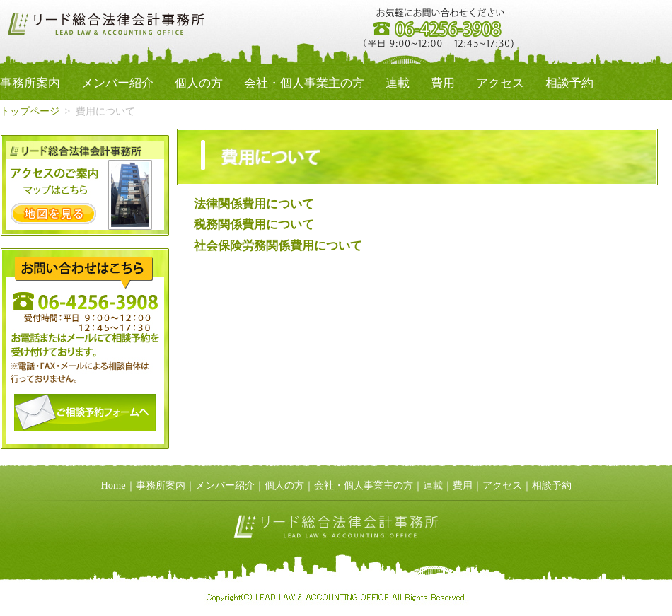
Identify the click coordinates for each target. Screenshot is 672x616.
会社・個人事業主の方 (304, 83)
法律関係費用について (254, 204)
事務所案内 (30, 83)
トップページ (30, 111)
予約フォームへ (85, 413)
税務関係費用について (254, 225)
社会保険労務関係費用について (278, 246)
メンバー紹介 (117, 83)
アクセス (500, 83)
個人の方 (199, 83)
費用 (443, 83)
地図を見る (53, 214)
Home (113, 485)
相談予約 (569, 83)
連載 (398, 83)
